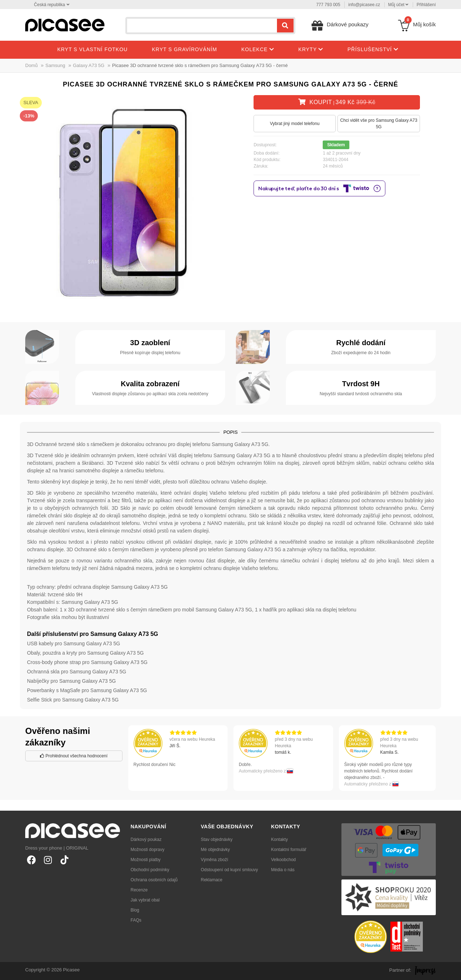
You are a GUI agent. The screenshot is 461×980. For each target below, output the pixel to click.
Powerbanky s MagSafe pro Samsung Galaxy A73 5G (87, 690)
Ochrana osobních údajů (154, 880)
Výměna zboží (215, 860)
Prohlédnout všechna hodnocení (74, 756)
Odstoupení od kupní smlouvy (230, 870)
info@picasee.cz (364, 5)
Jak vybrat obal (145, 900)
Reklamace (212, 880)
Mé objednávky (216, 850)
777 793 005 (328, 5)
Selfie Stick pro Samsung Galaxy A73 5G (73, 700)
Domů (32, 65)
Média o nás (283, 870)
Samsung (55, 65)
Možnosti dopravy (148, 850)
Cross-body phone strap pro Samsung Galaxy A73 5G (87, 662)
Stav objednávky (217, 839)
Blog (135, 910)
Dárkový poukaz (146, 839)
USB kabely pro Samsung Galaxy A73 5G (73, 643)
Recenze (139, 890)
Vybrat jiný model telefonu (295, 124)
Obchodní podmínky (150, 870)
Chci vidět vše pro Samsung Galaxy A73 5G (379, 124)
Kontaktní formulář (289, 850)
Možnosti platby (146, 860)
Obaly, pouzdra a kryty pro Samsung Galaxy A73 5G (85, 653)
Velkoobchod (284, 860)
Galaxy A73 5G (88, 65)
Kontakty (280, 839)
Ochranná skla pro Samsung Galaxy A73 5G (77, 672)
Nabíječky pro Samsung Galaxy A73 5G (71, 681)
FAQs (136, 920)
